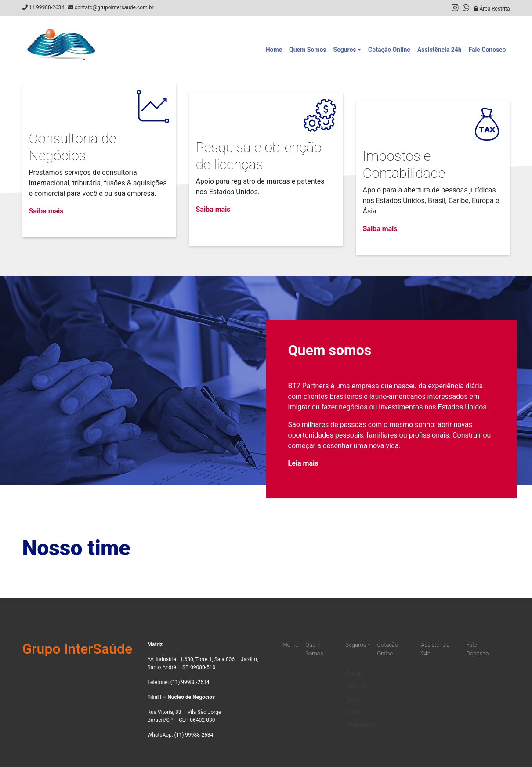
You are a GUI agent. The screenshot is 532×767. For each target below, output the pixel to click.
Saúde (355, 667)
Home (274, 50)
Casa (353, 705)
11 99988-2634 (46, 7)
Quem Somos (308, 50)
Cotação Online (389, 50)
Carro (354, 693)
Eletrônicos (362, 718)
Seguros (345, 50)
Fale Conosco (487, 50)
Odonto (356, 680)
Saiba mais (46, 211)
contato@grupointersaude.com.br (114, 7)
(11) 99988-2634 (190, 682)
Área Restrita (492, 9)
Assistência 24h (440, 50)
